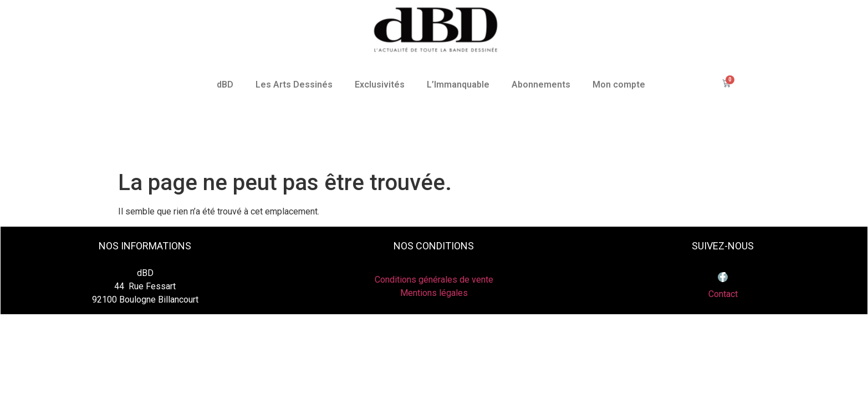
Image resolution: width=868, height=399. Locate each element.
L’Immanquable (458, 85)
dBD (225, 85)
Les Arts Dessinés (294, 85)
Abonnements (541, 85)
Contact (723, 294)
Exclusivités (380, 85)
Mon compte (619, 85)
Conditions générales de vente (434, 280)
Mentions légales (434, 293)
